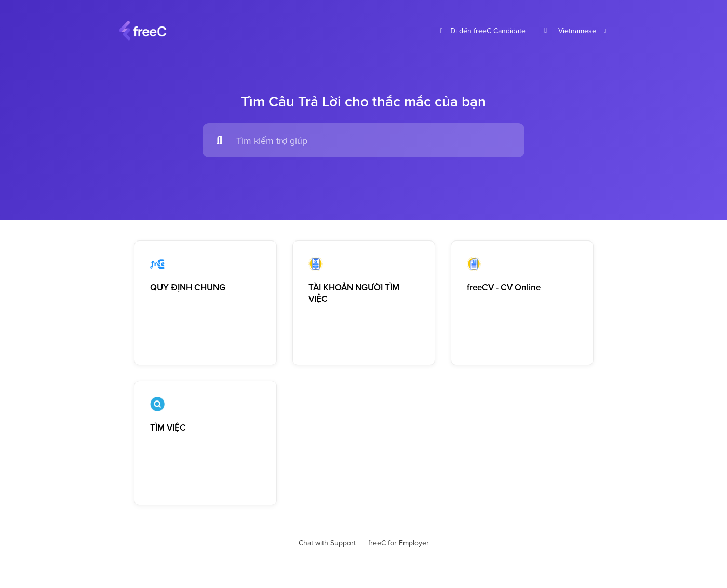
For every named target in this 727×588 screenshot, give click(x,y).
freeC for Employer (399, 543)
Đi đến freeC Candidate (482, 31)
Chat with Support (327, 543)
